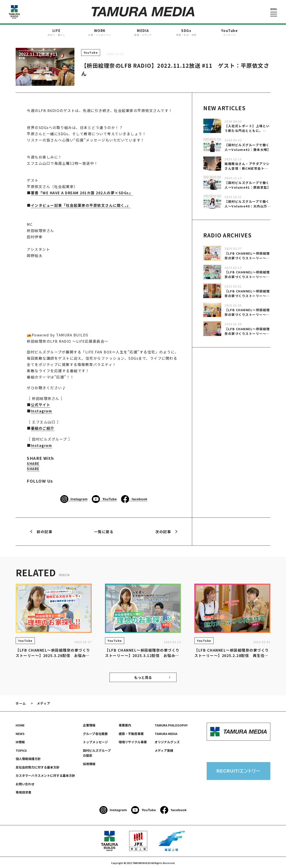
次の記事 (166, 530)
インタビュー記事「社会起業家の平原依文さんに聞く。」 (81, 205)
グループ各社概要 (95, 733)
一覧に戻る (104, 530)
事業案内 (125, 724)
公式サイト (41, 404)
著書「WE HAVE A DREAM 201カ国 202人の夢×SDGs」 (82, 192)
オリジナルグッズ (167, 741)
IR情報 (20, 741)
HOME (20, 724)
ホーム (21, 702)
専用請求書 (23, 791)
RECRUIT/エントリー (239, 770)
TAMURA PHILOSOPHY (171, 724)
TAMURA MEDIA (166, 733)
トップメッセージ (95, 741)
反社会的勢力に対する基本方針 (38, 766)
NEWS (20, 733)
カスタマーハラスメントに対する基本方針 (45, 774)
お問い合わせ (25, 783)
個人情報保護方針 (28, 758)
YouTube (91, 52)
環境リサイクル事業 (133, 741)
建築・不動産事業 (131, 733)
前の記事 (41, 530)
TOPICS (21, 749)
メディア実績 (164, 749)
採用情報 (89, 763)
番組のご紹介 (43, 427)
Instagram (42, 410)
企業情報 (89, 724)
